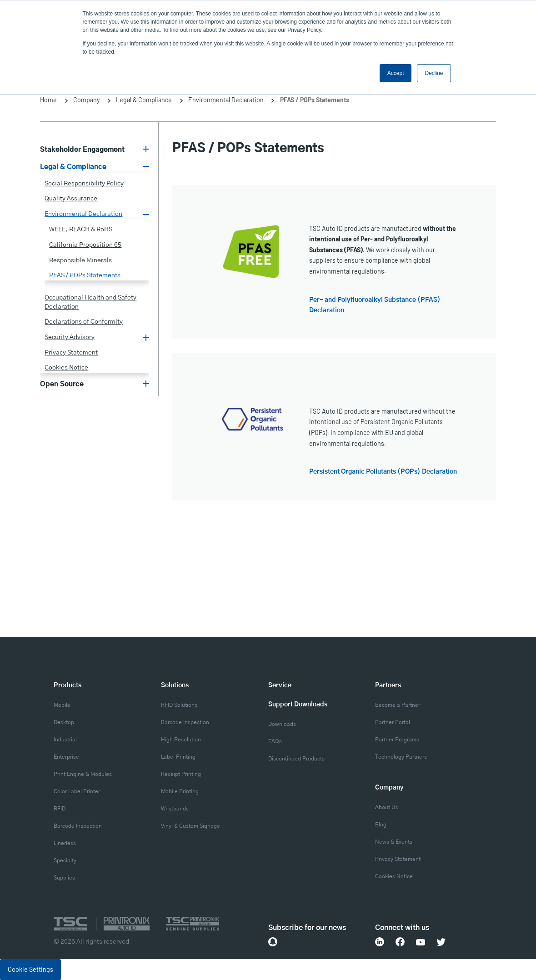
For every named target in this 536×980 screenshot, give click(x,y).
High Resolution (181, 740)
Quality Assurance (71, 199)
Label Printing (178, 757)
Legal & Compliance (144, 100)
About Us (387, 807)
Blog (381, 825)
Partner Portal (393, 722)
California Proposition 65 (85, 245)
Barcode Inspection (78, 826)
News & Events (394, 842)
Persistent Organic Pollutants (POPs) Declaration (383, 472)
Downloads (282, 724)
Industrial (65, 740)
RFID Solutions (179, 705)
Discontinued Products (296, 759)
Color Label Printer (77, 792)
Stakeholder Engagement (82, 150)
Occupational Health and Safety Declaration (90, 302)
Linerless (65, 843)
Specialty (65, 861)
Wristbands (175, 809)
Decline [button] (434, 73)
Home (48, 100)
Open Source (62, 384)
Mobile (62, 705)
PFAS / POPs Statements (85, 275)
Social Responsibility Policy (84, 184)
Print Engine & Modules (83, 774)
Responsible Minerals (80, 260)
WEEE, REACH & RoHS (81, 230)
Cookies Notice (66, 368)
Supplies (64, 878)
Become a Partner (398, 705)
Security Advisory (70, 337)
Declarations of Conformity (84, 322)
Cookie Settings (30, 969)
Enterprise (66, 757)
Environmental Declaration (226, 100)
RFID (60, 809)
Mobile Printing (180, 792)
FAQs (275, 742)
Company (87, 100)
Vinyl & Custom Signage (190, 826)
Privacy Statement (71, 353)
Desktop (64, 722)
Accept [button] (396, 73)
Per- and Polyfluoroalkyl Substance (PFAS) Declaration (375, 305)
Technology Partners (401, 757)
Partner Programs (397, 740)
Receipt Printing (181, 774)
